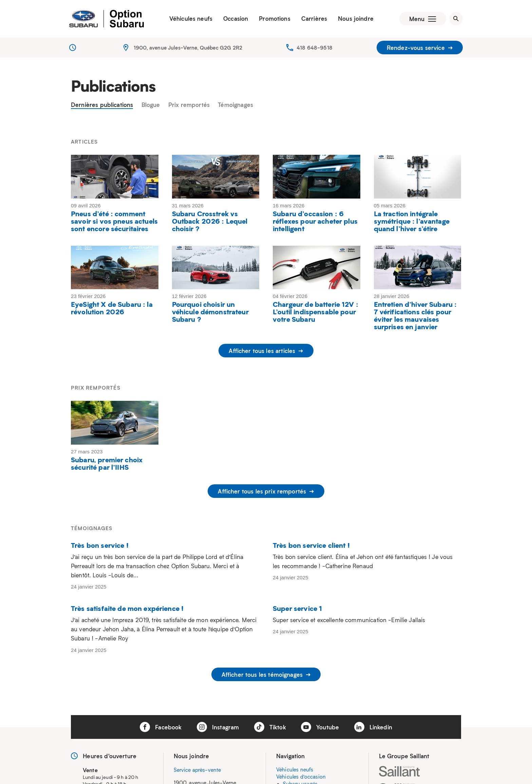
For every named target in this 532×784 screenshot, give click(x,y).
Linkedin (373, 727)
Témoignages (235, 105)
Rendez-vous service (420, 48)
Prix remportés (189, 105)
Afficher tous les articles (266, 351)
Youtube (320, 727)
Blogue (151, 105)
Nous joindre (356, 19)
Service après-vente (197, 770)
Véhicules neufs (191, 19)
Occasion (236, 19)
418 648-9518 (315, 48)
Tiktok (270, 727)
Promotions (275, 19)
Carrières (314, 19)
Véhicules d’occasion (301, 777)
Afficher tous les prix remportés (266, 491)
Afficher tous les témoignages (266, 674)
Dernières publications (102, 105)
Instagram (218, 727)
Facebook (161, 727)
